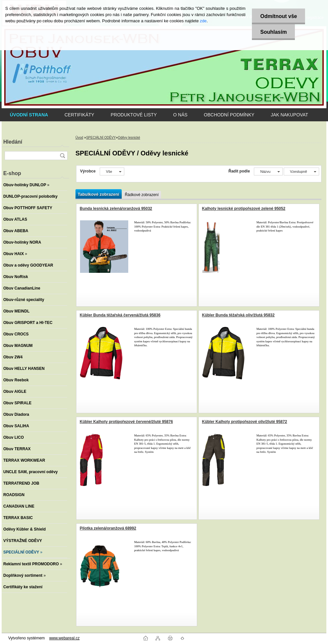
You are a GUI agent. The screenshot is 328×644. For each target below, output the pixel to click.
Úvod (79, 138)
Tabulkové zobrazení (98, 194)
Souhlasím (273, 32)
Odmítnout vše (278, 16)
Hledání (13, 142)
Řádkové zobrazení (142, 195)
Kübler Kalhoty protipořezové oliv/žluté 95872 (245, 422)
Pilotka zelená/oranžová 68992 (108, 528)
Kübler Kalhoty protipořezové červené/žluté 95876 (126, 422)
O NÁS (180, 115)
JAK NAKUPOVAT (290, 115)
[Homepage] (29, 115)
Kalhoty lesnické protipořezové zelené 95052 (244, 209)
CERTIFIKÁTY (80, 115)
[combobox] (268, 171)
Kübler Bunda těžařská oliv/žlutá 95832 (238, 315)
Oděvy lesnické (129, 138)
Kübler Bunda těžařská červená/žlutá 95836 (120, 315)
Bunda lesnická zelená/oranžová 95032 (116, 209)
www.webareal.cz (64, 638)
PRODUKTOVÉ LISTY (134, 115)
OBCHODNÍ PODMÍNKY (229, 115)
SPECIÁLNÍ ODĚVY (101, 138)
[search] (62, 156)
